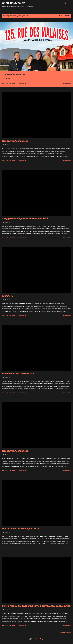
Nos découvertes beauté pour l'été (20, 528)
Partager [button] (5, 83)
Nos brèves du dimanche (15, 141)
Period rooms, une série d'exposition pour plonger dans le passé (36, 606)
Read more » (67, 83)
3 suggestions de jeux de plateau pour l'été (25, 218)
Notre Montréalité (13, 3)
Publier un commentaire (19, 83)
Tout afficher (65, 16)
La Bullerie (8, 296)
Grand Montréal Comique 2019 (18, 373)
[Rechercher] (65, 3)
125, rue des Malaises (14, 74)
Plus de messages (65, 632)
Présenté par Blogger (37, 639)
